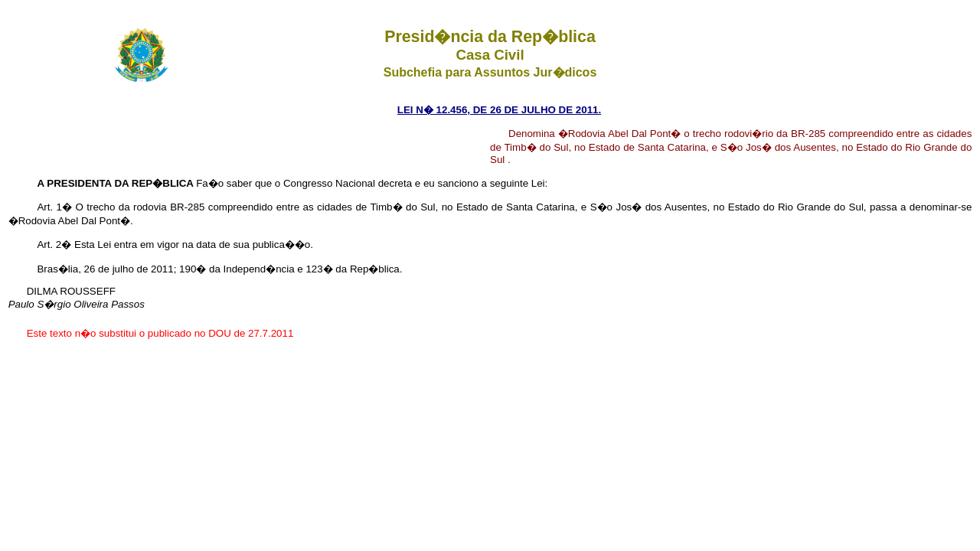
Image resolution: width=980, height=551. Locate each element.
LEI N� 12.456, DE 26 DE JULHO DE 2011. (499, 110)
